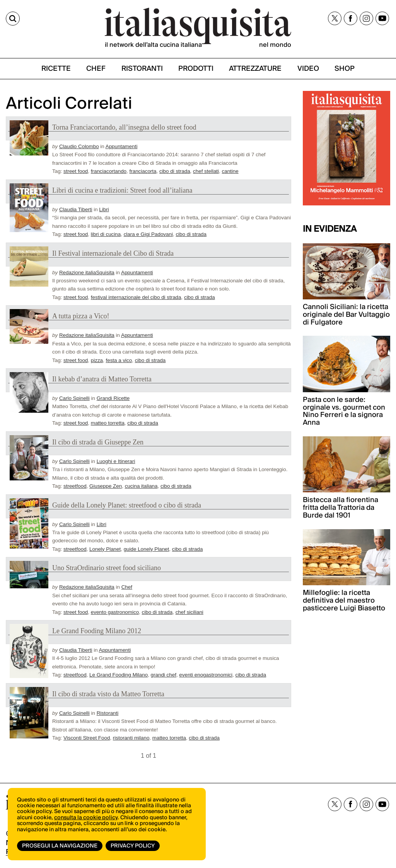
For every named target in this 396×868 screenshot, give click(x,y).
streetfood (75, 486)
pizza (97, 360)
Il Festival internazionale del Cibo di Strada (113, 253)
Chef (127, 587)
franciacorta (143, 171)
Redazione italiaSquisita (87, 273)
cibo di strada (175, 171)
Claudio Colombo (79, 146)
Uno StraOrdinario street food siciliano (107, 568)
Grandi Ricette (113, 398)
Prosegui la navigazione (60, 846)
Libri (104, 209)
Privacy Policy (133, 846)
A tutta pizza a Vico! (81, 316)
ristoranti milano (131, 738)
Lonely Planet (105, 549)
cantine (230, 171)
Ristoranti (108, 713)
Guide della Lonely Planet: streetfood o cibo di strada (127, 505)
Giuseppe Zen (106, 486)
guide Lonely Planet (147, 549)
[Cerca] (13, 19)
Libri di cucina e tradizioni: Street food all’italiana (122, 190)
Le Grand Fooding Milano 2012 (97, 631)
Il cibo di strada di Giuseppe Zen (98, 442)
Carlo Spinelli (74, 398)
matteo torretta (108, 423)
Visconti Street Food (87, 738)
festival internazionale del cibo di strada (136, 297)
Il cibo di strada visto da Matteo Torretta (108, 694)
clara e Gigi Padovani (148, 234)
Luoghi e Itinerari (116, 461)
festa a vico (119, 360)
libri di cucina (106, 234)
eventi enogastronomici (206, 675)
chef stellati (206, 171)
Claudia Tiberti (76, 209)
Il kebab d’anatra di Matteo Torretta (102, 379)
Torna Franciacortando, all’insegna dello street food (124, 127)
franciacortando (109, 171)
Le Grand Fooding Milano (119, 675)
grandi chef (164, 675)
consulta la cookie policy (86, 818)
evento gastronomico (115, 612)
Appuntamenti (122, 146)
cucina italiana (141, 486)
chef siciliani (189, 612)
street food (76, 171)
